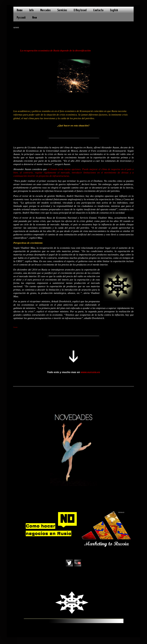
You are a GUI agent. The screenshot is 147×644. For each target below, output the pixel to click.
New (35, 18)
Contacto (98, 10)
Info (31, 10)
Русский (21, 18)
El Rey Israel (80, 10)
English (114, 10)
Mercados (45, 10)
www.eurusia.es (90, 372)
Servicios (62, 10)
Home (20, 10)
